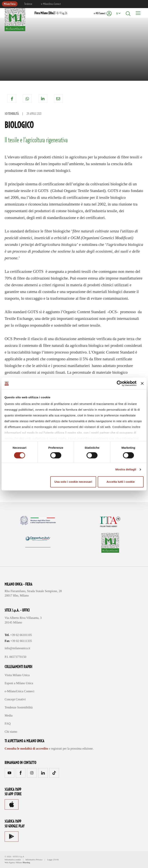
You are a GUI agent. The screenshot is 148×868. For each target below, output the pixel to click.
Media (9, 715)
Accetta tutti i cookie (121, 482)
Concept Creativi (15, 699)
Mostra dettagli (126, 470)
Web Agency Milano (13, 862)
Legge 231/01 (53, 860)
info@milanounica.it (17, 648)
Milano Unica (10, 4)
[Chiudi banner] (142, 383)
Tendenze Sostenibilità (19, 707)
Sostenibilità (12, 114)
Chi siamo (11, 732)
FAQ (8, 724)
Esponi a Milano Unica (19, 683)
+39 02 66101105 (21, 635)
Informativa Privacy (34, 860)
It (117, 14)
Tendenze (28, 4)
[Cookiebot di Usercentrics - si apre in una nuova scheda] (120, 383)
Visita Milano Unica (17, 675)
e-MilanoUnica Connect (51, 4)
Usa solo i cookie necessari (73, 482)
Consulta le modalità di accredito (26, 749)
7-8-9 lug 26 (51, 13)
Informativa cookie (13, 860)
